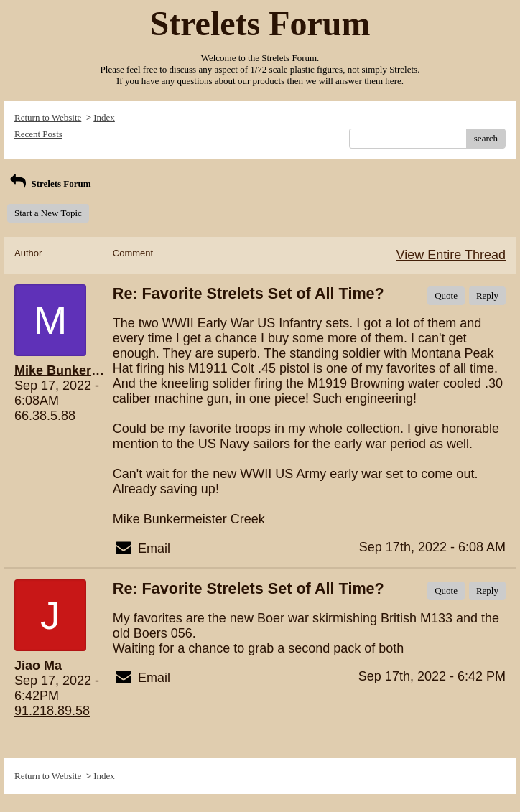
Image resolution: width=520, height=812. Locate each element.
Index (104, 117)
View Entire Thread (451, 255)
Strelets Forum (49, 183)
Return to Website (48, 117)
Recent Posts (38, 134)
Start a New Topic (48, 213)
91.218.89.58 (52, 711)
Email (154, 549)
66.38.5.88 (45, 416)
